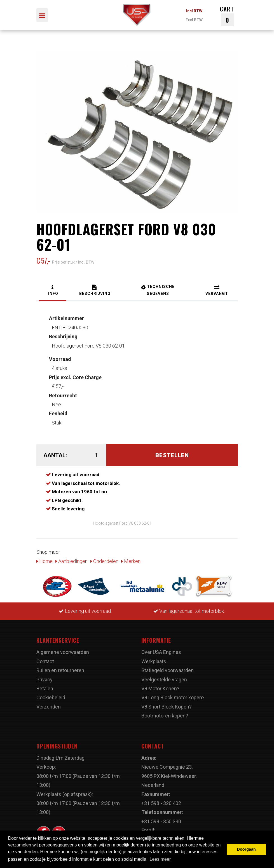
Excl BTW (194, 20)
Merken (131, 561)
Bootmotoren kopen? (165, 716)
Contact (45, 661)
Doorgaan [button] (246, 849)
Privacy (45, 680)
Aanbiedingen (72, 561)
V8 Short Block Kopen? (167, 707)
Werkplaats (154, 661)
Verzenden (49, 707)
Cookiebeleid (51, 697)
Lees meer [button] (160, 859)
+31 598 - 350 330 (161, 821)
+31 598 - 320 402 (161, 803)
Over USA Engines (161, 652)
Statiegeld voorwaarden (168, 670)
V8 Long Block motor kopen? (173, 697)
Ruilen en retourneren (60, 670)
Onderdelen (104, 561)
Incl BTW (194, 11)
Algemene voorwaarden (63, 652)
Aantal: (55, 455)
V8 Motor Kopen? (160, 688)
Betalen (45, 688)
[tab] (53, 291)
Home (45, 561)
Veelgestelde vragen (164, 680)
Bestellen (172, 455)
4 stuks (60, 364)
